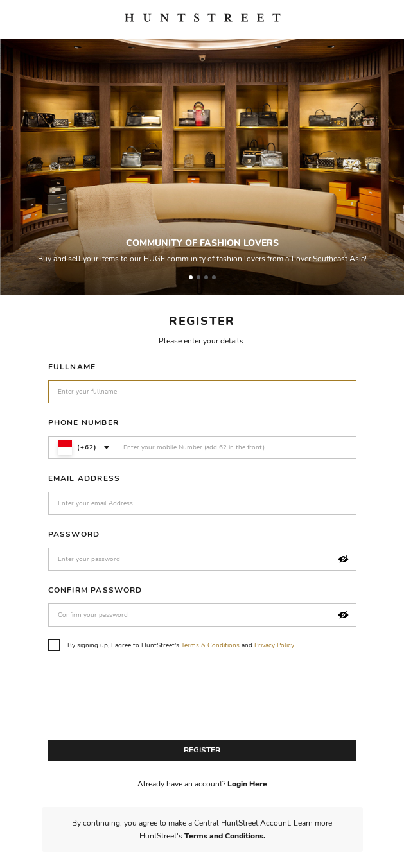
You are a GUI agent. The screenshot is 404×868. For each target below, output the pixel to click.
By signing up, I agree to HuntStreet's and (171, 645)
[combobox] (81, 447)
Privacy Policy (274, 645)
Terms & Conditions (210, 645)
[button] (343, 560)
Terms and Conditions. (225, 836)
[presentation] (146, 699)
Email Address (84, 478)
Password (74, 534)
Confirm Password (95, 590)
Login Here (247, 784)
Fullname (72, 367)
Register (202, 750)
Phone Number (83, 422)
